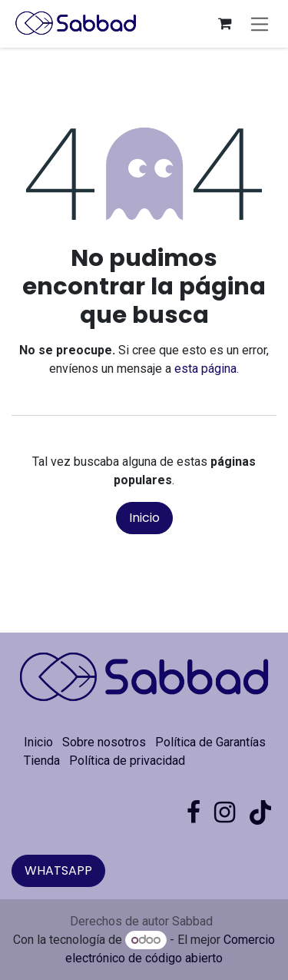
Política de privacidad (127, 761)
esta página (205, 369)
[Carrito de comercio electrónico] (225, 24)
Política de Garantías (210, 742)
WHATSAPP (58, 870)
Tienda (42, 761)
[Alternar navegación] (260, 23)
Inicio (144, 518)
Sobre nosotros (104, 742)
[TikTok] (260, 812)
